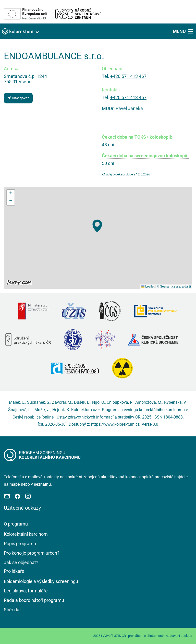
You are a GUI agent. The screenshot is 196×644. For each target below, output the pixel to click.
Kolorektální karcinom (26, 534)
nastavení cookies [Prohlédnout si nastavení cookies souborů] (179, 636)
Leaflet (148, 287)
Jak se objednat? (21, 562)
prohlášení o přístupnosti (146, 636)
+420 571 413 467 (128, 76)
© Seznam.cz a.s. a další (174, 287)
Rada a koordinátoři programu (34, 600)
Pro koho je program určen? (32, 553)
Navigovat (18, 98)
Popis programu (20, 544)
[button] (183, 31)
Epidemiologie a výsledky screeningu (41, 581)
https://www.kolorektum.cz (115, 424)
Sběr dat (12, 610)
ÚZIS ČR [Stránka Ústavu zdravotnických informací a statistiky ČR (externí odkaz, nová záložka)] (120, 636)
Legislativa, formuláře (26, 591)
